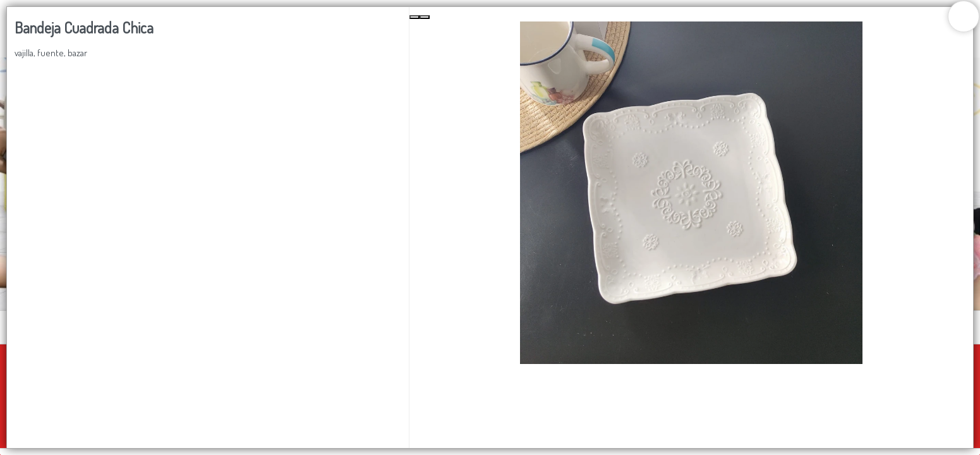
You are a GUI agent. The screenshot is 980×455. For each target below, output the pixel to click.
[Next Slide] (425, 17)
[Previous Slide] (414, 17)
